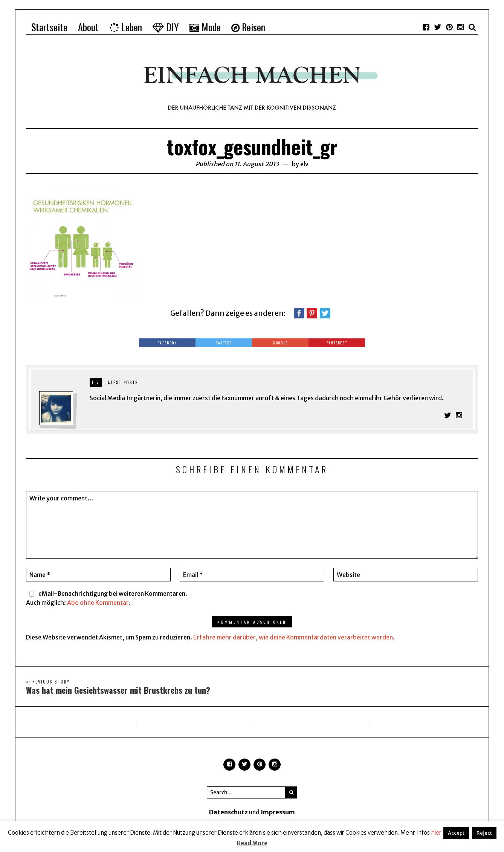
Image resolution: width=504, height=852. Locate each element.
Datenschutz (228, 813)
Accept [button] (456, 833)
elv (304, 164)
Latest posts (122, 382)
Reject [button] (484, 833)
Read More (252, 843)
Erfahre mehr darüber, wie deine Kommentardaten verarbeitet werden (293, 638)
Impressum (278, 813)
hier (436, 833)
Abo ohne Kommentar (98, 603)
